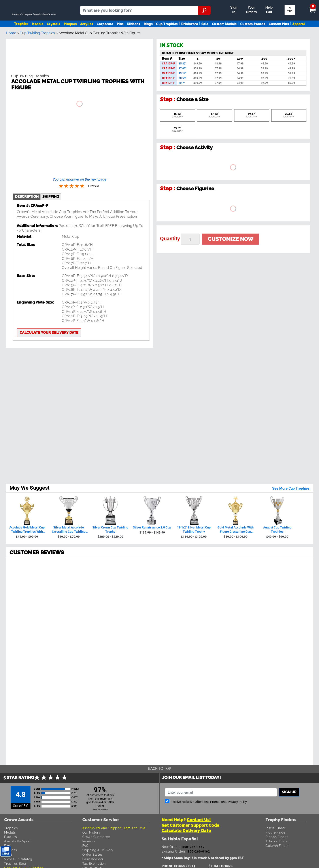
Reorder (175, 4)
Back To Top (159, 503)
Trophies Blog (15, 598)
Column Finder (277, 580)
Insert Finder (276, 562)
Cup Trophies (167, 36)
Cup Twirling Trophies (37, 52)
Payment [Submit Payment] (236, 4)
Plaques (70, 36)
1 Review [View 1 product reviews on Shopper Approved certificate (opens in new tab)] (41, 444)
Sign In (159, 4)
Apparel (299, 36)
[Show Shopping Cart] (278, 6)
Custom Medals (224, 36)
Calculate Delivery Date (186, 565)
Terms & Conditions (66, 668)
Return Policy (93, 602)
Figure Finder (276, 567)
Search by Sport (290, 21)
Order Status (92, 589)
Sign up (289, 527)
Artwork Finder (277, 576)
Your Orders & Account (203, 4)
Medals (38, 36)
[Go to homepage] (36, 21)
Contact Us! (199, 554)
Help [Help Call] (254, 4)
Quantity (170, 258)
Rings (148, 36)
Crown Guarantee (96, 571)
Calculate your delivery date (49, 320)
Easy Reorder (93, 593)
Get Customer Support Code (191, 559)
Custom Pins (279, 36)
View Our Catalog (18, 593)
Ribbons (134, 36)
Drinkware (190, 36)
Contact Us (91, 607)
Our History (91, 567)
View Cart (305, 6)
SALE (8, 589)
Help (86, 611)
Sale (205, 36)
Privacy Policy (237, 536)
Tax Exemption (94, 598)
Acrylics (87, 36)
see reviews (100, 544)
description (27, 184)
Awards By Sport (18, 576)
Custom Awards (253, 36)
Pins (120, 36)
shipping (51, 184)
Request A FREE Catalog (24, 602)
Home (11, 52)
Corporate (105, 36)
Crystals (54, 36)
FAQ (85, 580)
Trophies (21, 36)
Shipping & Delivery (98, 584)
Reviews (89, 576)
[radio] (159, 425)
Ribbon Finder (277, 571)
